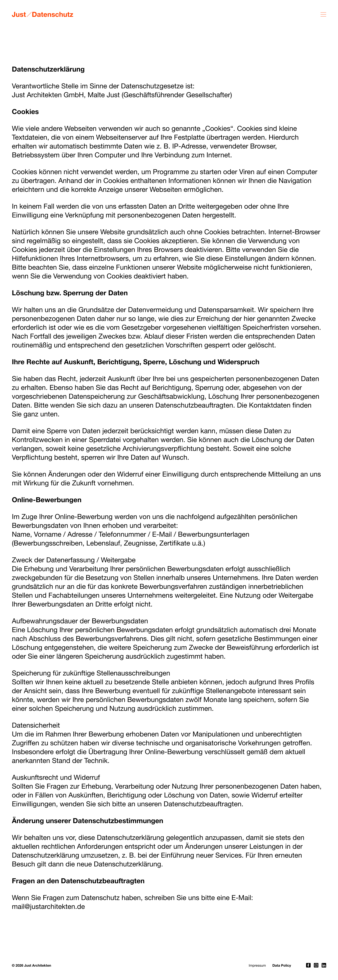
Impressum (257, 966)
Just (19, 14)
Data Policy (282, 965)
